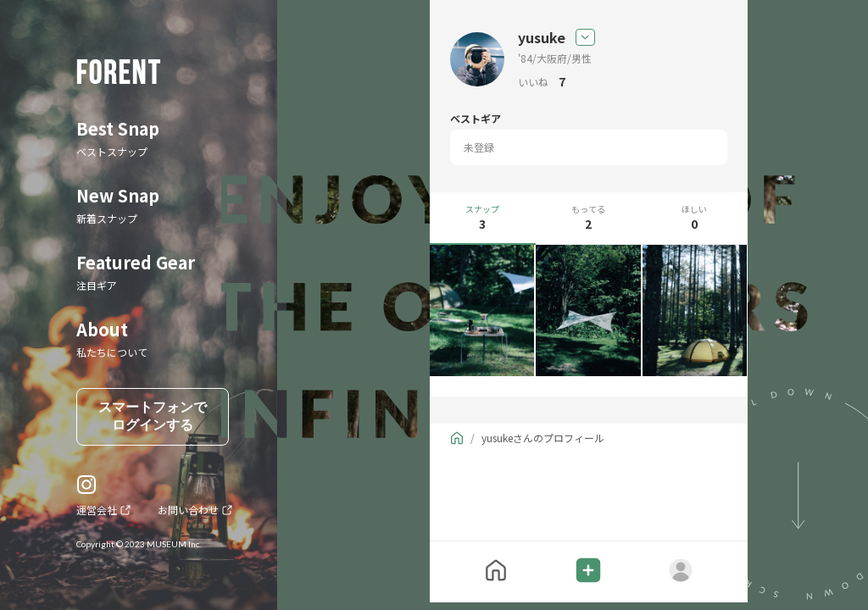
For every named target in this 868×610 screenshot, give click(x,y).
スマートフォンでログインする (153, 416)
